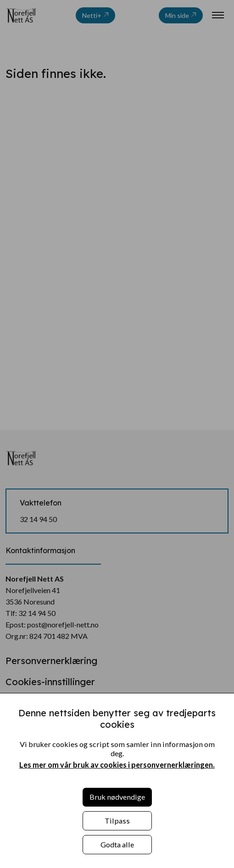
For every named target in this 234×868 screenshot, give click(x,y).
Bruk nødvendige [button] (117, 797)
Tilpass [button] (117, 821)
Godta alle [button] (117, 844)
